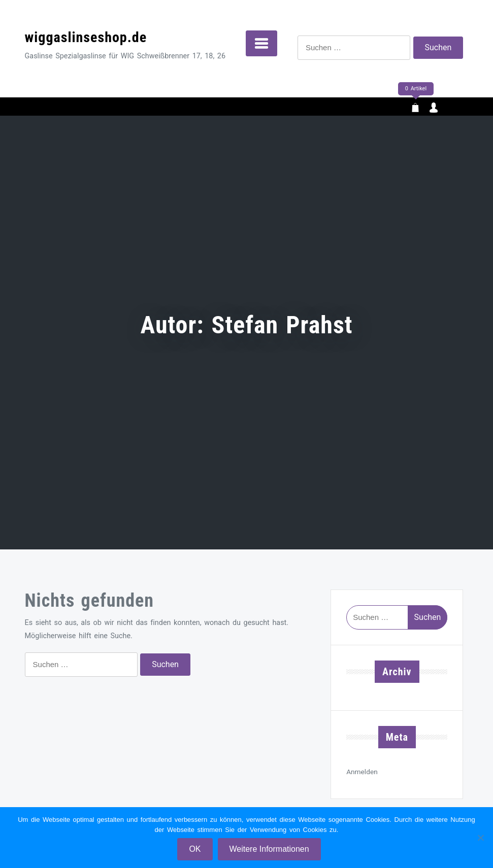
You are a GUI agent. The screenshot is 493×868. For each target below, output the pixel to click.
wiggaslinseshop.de (86, 37)
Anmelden (362, 772)
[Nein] (480, 838)
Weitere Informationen (269, 849)
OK (195, 849)
